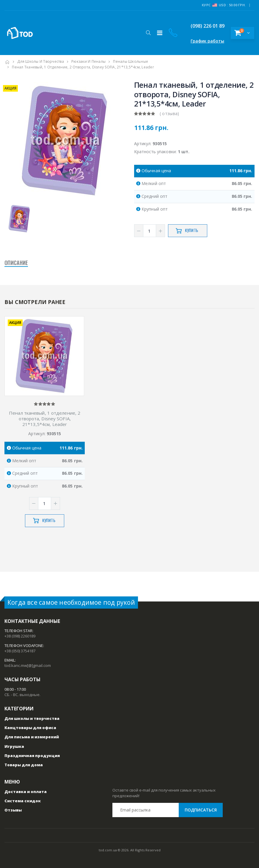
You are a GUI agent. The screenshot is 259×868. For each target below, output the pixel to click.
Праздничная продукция (32, 756)
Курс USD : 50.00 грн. (224, 5)
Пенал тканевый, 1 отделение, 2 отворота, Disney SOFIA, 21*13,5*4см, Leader (45, 419)
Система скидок (23, 801)
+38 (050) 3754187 (20, 651)
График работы (207, 41)
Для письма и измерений (32, 737)
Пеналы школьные (131, 61)
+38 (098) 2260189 (20, 636)
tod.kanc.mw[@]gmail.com (28, 665)
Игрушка (14, 746)
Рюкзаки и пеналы (88, 61)
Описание (16, 263)
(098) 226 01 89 (203, 26)
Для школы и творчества (41, 61)
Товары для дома (24, 765)
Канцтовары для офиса (30, 728)
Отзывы (13, 810)
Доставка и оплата (26, 792)
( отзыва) (169, 113)
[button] (148, 33)
